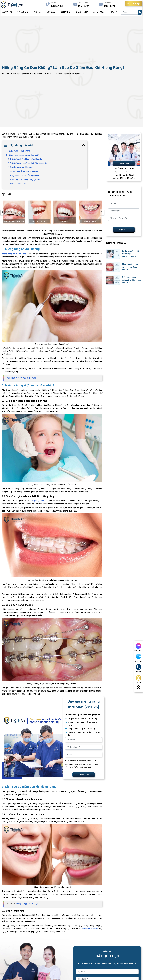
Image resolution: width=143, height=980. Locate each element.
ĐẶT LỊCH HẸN (134, 4)
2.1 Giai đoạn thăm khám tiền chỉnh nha (25, 159)
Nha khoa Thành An (90, 929)
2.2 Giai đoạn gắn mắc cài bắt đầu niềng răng (28, 163)
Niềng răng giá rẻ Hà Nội (27, 904)
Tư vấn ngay (84, 775)
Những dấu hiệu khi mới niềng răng (21, 378)
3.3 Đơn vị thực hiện (17, 184)
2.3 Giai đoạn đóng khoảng (20, 167)
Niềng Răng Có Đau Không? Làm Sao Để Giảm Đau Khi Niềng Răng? (58, 74)
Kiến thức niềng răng (21, 74)
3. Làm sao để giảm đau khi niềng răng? (24, 171)
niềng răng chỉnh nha (39, 501)
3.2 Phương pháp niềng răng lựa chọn (25, 180)
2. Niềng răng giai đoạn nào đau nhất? (23, 155)
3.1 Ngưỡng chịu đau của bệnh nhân (24, 175)
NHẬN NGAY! (124, 230)
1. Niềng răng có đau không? (19, 151)
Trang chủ (6, 74)
